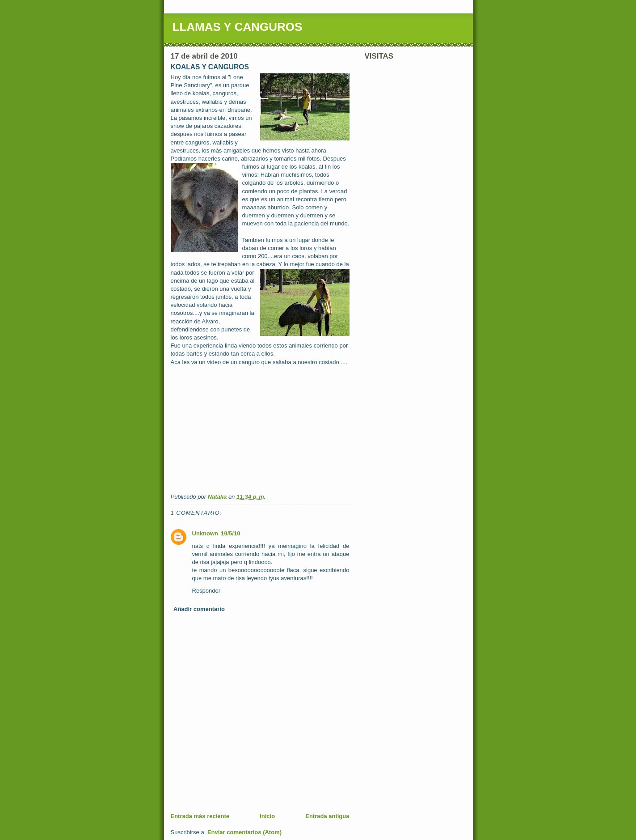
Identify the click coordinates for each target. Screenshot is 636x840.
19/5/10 (230, 533)
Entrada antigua (327, 816)
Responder (206, 591)
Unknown (205, 533)
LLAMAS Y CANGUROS (238, 27)
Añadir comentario (199, 609)
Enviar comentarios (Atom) (244, 832)
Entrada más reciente (200, 816)
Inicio (267, 816)
